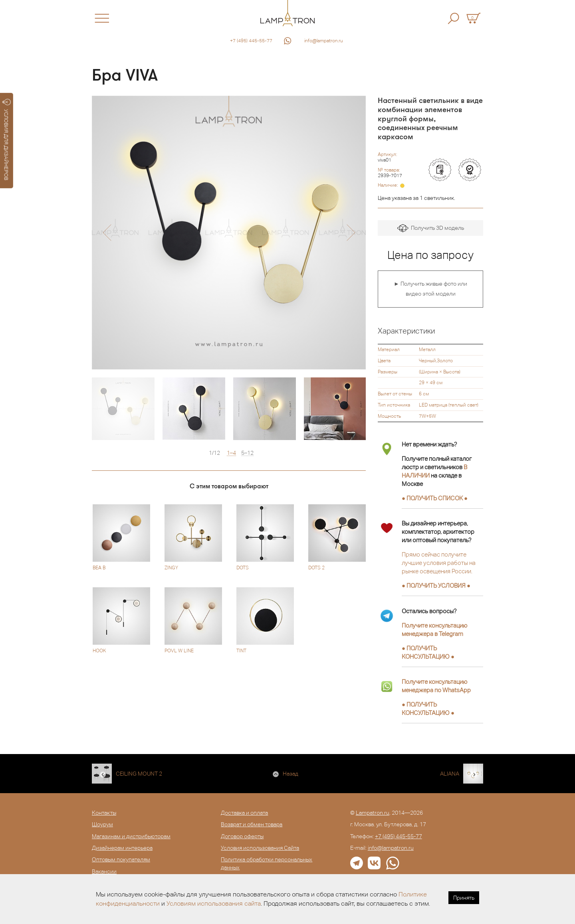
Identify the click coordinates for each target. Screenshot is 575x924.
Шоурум (102, 824)
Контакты (104, 813)
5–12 (247, 453)
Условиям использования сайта (214, 903)
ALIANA (450, 774)
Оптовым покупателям (121, 859)
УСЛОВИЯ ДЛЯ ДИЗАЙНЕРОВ (7, 140)
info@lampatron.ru (324, 41)
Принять (464, 898)
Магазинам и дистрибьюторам (131, 836)
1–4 (231, 453)
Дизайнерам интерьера (122, 848)
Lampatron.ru (373, 813)
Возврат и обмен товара (252, 824)
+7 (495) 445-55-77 (251, 41)
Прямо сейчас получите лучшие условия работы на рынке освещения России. (439, 563)
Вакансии (104, 871)
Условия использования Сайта (260, 848)
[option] (229, 233)
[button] (107, 233)
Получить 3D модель (431, 228)
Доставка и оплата (244, 813)
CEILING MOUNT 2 (139, 774)
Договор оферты (242, 836)
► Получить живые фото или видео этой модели (430, 289)
